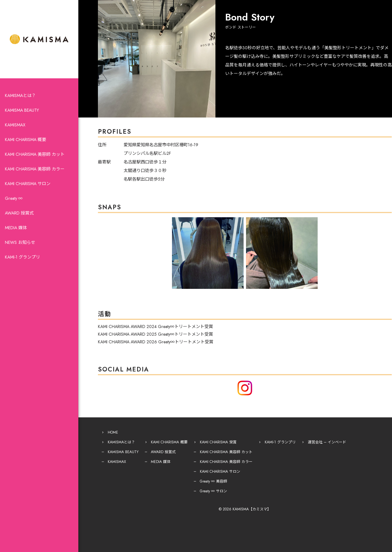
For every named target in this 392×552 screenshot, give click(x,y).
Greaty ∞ (14, 198)
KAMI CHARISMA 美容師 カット (35, 154)
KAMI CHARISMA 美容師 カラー (35, 169)
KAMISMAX (15, 125)
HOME (113, 432)
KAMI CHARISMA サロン (28, 184)
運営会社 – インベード (327, 442)
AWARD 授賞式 (19, 213)
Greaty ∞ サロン (213, 491)
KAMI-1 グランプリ (22, 257)
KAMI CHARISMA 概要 (26, 140)
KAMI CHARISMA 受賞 (218, 442)
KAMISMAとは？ (20, 95)
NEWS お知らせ (20, 242)
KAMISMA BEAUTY (22, 110)
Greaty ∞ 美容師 (213, 481)
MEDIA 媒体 (16, 228)
